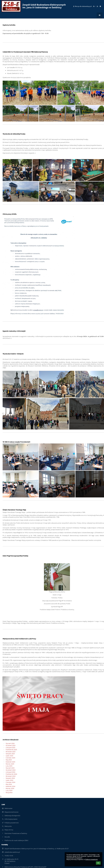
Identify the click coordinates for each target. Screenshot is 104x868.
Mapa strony (9, 830)
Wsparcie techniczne (11, 812)
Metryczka (8, 826)
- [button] (97, 6)
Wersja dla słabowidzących (83, 6)
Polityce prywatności (91, 859)
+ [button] (94, 6)
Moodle (7, 837)
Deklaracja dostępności (12, 816)
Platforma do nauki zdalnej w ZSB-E (16, 840)
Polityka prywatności (12, 823)
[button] (100, 6)
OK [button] (98, 863)
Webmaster (8, 808)
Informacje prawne (11, 819)
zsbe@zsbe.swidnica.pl (12, 852)
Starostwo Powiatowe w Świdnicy (16, 833)
